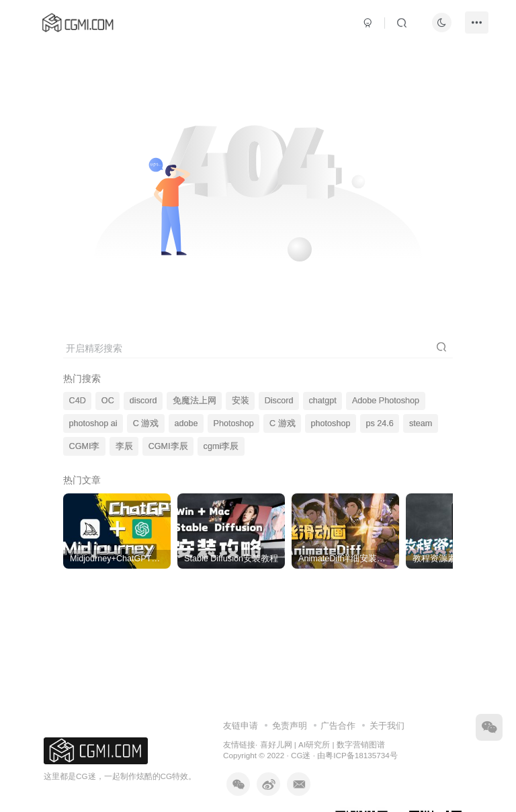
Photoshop (234, 423)
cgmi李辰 (221, 446)
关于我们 (387, 726)
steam (421, 423)
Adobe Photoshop (386, 401)
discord (143, 401)
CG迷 (301, 755)
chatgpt (323, 401)
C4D (78, 401)
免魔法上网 (195, 401)
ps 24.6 (380, 423)
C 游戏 (146, 423)
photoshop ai (93, 423)
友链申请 (241, 726)
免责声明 (290, 726)
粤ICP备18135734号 (361, 755)
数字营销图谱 (361, 744)
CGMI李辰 (168, 446)
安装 (241, 401)
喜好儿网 (276, 744)
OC (108, 401)
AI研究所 (314, 744)
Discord (279, 401)
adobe (186, 423)
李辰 (124, 446)
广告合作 (338, 726)
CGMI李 (85, 446)
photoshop (331, 423)
